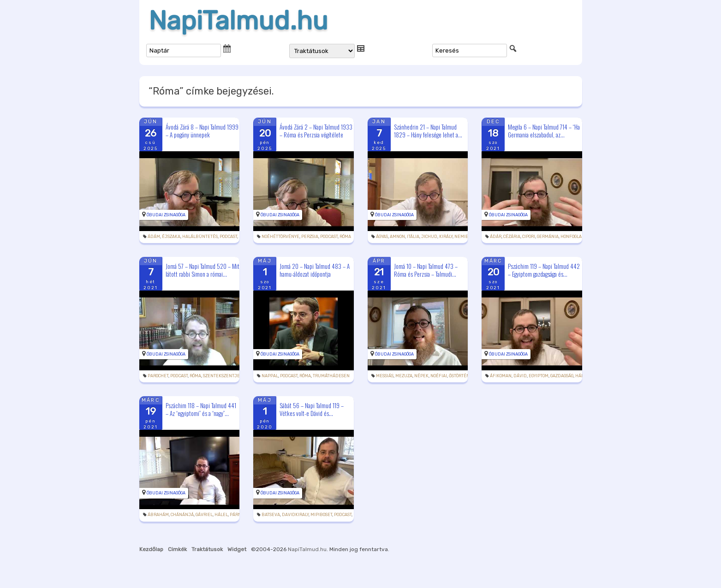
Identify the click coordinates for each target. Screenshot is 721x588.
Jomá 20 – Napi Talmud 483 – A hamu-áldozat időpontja (315, 270)
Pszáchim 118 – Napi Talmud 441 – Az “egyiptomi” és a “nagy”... (201, 409)
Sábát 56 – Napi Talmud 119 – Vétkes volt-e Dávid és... (312, 409)
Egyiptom (539, 376)
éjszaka (171, 237)
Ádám (154, 237)
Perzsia (310, 237)
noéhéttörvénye (280, 237)
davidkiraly (295, 515)
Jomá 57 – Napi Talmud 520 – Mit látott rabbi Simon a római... (203, 270)
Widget (237, 549)
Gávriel (204, 515)
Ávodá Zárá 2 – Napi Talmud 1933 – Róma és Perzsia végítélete (316, 131)
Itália (413, 237)
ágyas (382, 237)
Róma (345, 237)
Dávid (520, 376)
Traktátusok (207, 549)
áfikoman (501, 376)
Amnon (397, 237)
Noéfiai (439, 376)
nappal (270, 376)
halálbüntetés (200, 237)
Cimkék (177, 549)
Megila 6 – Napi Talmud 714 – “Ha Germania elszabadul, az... (544, 131)
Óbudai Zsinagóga (166, 215)
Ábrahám (158, 515)
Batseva (271, 515)
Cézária (512, 237)
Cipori (529, 237)
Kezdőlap (151, 549)
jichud (429, 237)
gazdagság (562, 376)
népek (421, 376)
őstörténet (462, 376)
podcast (228, 237)
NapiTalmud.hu (238, 21)
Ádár (496, 237)
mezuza (404, 376)
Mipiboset (321, 515)
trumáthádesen (331, 376)
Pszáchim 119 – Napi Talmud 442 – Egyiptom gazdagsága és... (544, 270)
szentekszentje (221, 376)
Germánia (548, 237)
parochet (158, 376)
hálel (221, 515)
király (446, 237)
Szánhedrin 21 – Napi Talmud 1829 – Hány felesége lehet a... (428, 131)
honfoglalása (576, 237)
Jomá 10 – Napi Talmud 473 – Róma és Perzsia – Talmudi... (426, 270)
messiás (385, 376)
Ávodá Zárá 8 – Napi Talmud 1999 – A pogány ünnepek (202, 131)
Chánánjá (182, 515)
